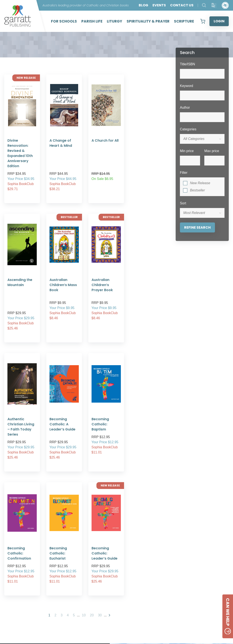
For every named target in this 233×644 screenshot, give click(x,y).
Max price (212, 151)
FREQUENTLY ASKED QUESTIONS (115, 606)
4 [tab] (104, 574)
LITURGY (114, 21)
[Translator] (214, 5)
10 (84, 463)
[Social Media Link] (164, 611)
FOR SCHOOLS (64, 21)
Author (185, 108)
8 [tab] (129, 574)
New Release (200, 183)
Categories (188, 129)
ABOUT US (115, 596)
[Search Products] (204, 5)
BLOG (143, 5)
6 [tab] (117, 574)
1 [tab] (85, 574)
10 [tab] (142, 574)
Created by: (145, 631)
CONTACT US (182, 5)
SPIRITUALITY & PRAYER (148, 21)
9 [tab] (136, 574)
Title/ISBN (187, 64)
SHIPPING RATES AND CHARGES (115, 611)
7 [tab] (123, 574)
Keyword (186, 86)
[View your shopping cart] (203, 21)
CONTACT (173, 597)
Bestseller (197, 190)
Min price (187, 151)
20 (92, 463)
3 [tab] (97, 574)
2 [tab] (91, 574)
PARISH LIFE (92, 21)
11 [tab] (148, 574)
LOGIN (219, 21)
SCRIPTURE (184, 21)
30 (100, 463)
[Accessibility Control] (225, 5)
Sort (183, 203)
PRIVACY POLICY (115, 601)
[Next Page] (109, 463)
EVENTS (159, 5)
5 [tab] (110, 574)
